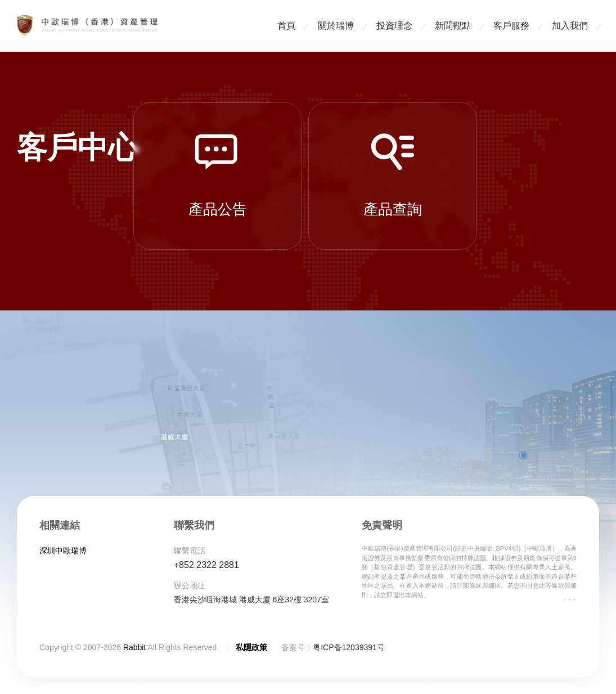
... (570, 595)
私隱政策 (251, 647)
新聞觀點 (453, 26)
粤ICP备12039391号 (349, 647)
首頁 (286, 26)
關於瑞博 (336, 26)
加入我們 (570, 26)
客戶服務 (511, 26)
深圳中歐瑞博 (63, 551)
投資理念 (394, 26)
